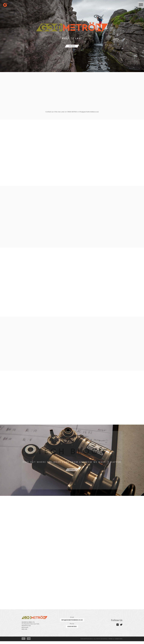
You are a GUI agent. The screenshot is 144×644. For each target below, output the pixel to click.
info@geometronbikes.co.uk (72, 623)
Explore (72, 471)
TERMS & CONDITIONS (115, 641)
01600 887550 (72, 629)
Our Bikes (72, 46)
